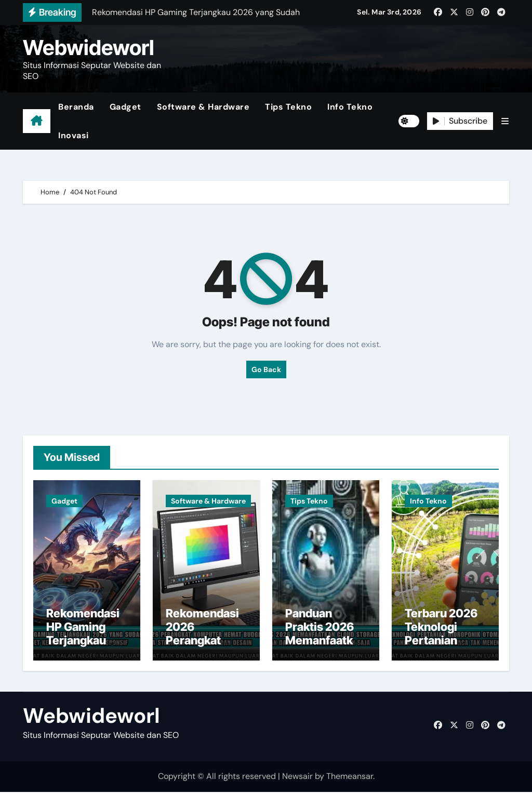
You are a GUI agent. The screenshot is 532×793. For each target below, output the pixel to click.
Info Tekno (350, 107)
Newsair (297, 778)
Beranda (76, 107)
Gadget (125, 107)
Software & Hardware (203, 107)
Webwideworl (89, 48)
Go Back (266, 369)
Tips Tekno (288, 107)
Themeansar (350, 778)
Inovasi (74, 135)
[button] (505, 121)
